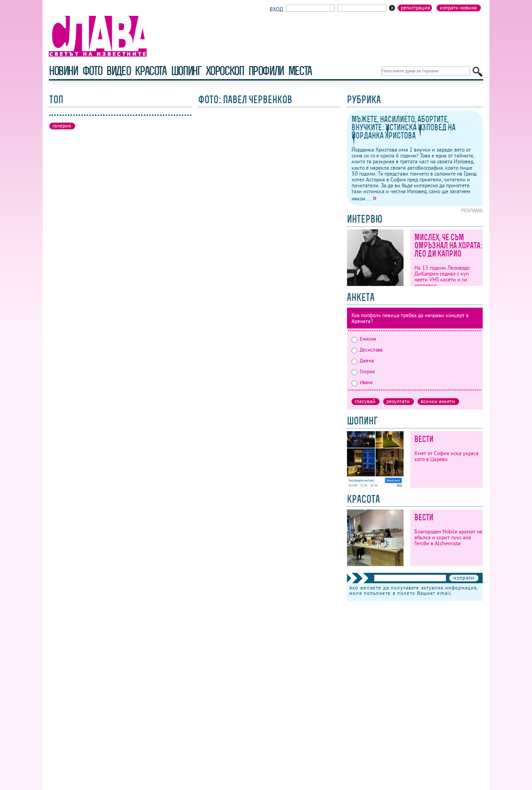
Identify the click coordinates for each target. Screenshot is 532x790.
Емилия (364, 339)
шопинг (186, 71)
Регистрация (416, 8)
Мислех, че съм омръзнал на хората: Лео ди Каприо (449, 245)
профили (266, 71)
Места (300, 71)
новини (63, 71)
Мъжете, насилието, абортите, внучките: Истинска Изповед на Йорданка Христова (404, 127)
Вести (424, 439)
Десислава (367, 350)
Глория (363, 371)
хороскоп (225, 71)
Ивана (362, 382)
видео (118, 71)
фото (92, 71)
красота (150, 71)
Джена (363, 361)
